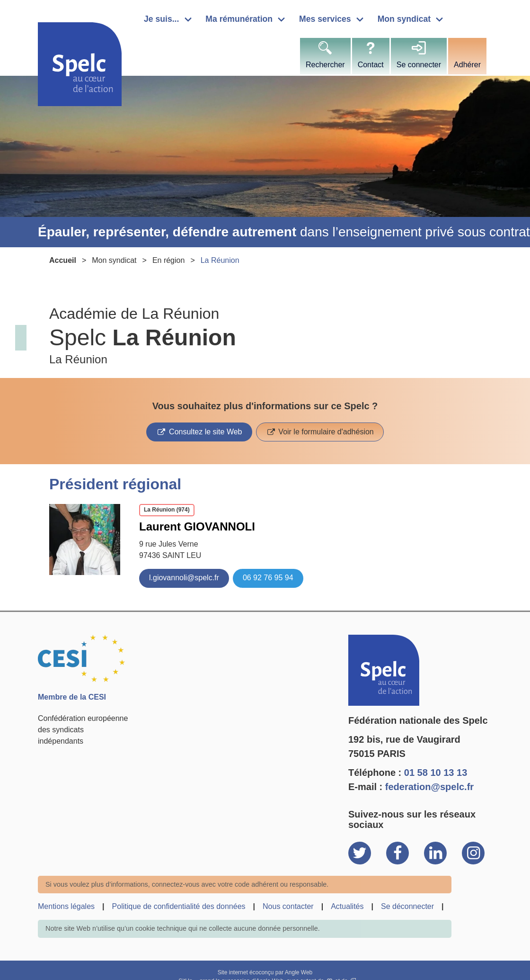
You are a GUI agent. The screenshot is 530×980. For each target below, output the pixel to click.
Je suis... (161, 19)
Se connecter (419, 65)
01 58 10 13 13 (436, 773)
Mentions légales (66, 906)
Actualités (347, 906)
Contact (371, 65)
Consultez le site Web (205, 432)
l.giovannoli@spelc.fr (184, 578)
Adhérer (467, 65)
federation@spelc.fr (429, 787)
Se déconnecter (407, 906)
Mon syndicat (404, 19)
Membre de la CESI (72, 697)
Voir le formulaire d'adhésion (325, 432)
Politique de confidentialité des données (179, 906)
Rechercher (325, 65)
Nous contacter (288, 906)
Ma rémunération (239, 19)
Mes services (325, 19)
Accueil (63, 260)
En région (169, 260)
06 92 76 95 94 (268, 578)
